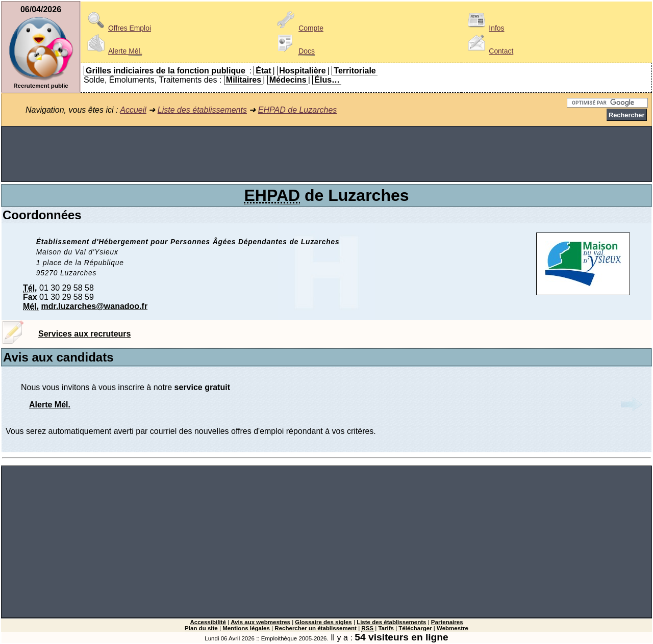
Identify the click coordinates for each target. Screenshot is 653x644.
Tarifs (386, 628)
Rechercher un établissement (316, 628)
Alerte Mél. (50, 405)
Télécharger (415, 628)
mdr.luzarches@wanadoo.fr (95, 306)
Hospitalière (303, 71)
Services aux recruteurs (84, 334)
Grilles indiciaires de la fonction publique (166, 71)
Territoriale (355, 71)
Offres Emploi (117, 28)
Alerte (113, 51)
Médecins (288, 80)
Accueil (133, 110)
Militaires (244, 80)
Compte (299, 28)
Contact (489, 51)
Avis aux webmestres (260, 622)
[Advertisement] (326, 154)
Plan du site (201, 628)
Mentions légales (246, 628)
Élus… (327, 80)
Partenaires (447, 622)
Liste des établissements (202, 110)
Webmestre (453, 628)
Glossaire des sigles (323, 622)
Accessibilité (208, 622)
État (263, 71)
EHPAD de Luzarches (297, 110)
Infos (484, 28)
